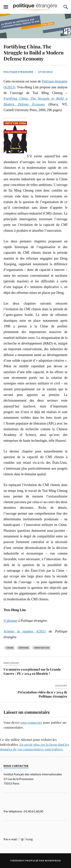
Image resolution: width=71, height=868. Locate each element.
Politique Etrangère (18, 72)
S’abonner (11, 621)
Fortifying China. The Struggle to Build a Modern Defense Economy (34, 52)
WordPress (53, 861)
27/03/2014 (45, 72)
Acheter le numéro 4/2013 (25, 631)
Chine (10, 648)
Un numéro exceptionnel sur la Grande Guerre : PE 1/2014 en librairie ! (32, 671)
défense (24, 648)
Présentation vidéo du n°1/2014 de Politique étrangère (43, 694)
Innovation (42, 648)
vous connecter (31, 722)
